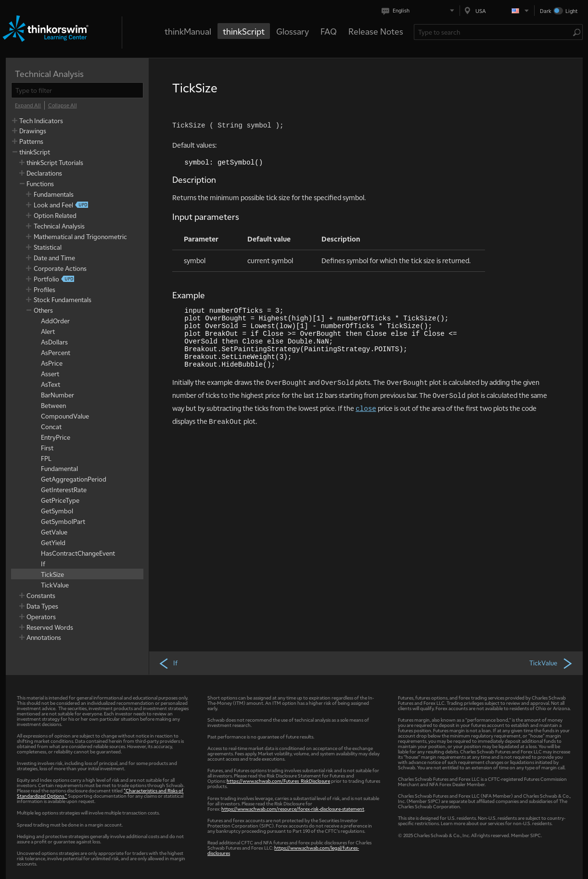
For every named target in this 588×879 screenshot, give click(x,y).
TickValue (551, 663)
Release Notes (376, 31)
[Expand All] (28, 105)
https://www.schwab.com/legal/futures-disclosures (283, 850)
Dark (546, 11)
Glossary (293, 31)
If (168, 663)
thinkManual (188, 31)
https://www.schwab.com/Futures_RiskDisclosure (278, 781)
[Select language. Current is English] (420, 11)
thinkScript (244, 31)
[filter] (77, 90)
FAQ (329, 31)
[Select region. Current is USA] (497, 11)
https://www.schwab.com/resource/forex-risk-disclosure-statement (293, 809)
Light (571, 11)
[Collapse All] (63, 105)
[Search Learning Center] (493, 32)
